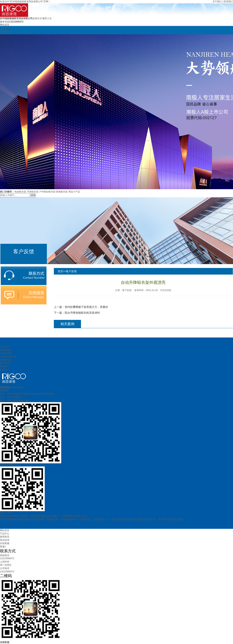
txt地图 (180, 519)
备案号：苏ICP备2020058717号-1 (70, 516)
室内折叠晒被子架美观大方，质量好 (86, 307)
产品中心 (5, 534)
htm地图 (171, 519)
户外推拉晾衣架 (47, 192)
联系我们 (228, 2)
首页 (60, 271)
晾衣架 (41, 519)
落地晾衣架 (62, 192)
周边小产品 (74, 192)
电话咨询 (5, 540)
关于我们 (217, 2)
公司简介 (5, 31)
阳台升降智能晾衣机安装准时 (82, 313)
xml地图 (162, 519)
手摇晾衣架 (33, 192)
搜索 (33, 195)
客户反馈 (71, 271)
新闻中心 (5, 366)
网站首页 (5, 25)
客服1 (3, 547)
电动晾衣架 (20, 192)
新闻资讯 (5, 537)
